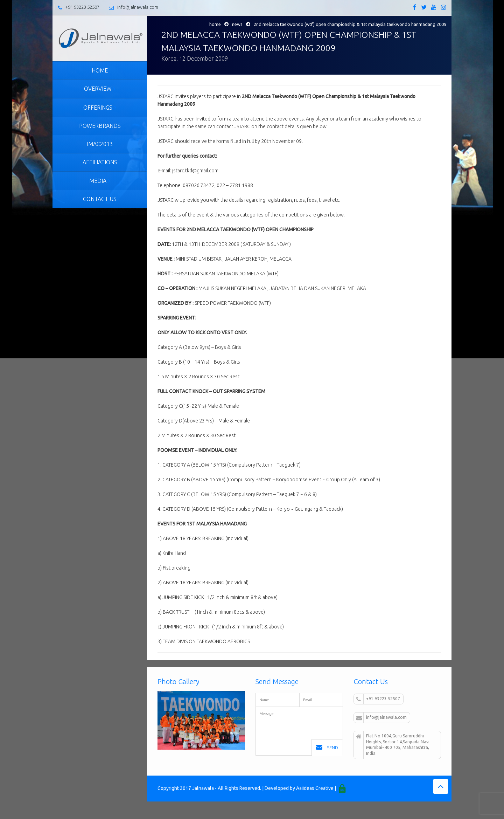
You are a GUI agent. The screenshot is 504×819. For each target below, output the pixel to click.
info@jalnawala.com (138, 7)
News (237, 24)
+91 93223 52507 (82, 7)
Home (215, 24)
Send (327, 747)
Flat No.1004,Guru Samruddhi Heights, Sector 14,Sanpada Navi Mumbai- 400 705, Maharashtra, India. (393, 745)
